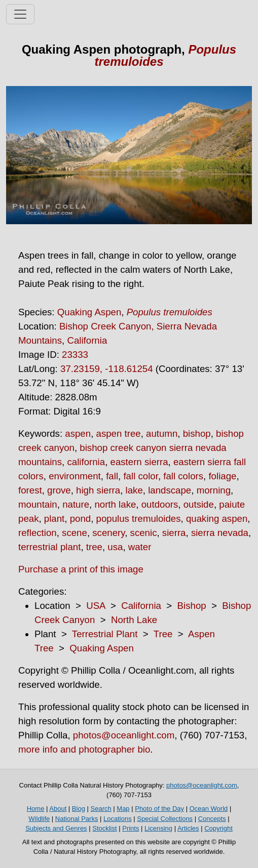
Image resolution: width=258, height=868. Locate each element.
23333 (75, 355)
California (87, 340)
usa (115, 547)
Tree (163, 634)
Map (123, 809)
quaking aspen (217, 519)
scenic (144, 533)
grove (59, 490)
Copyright (218, 828)
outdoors (160, 504)
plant (54, 519)
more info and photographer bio (84, 749)
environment (75, 476)
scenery (108, 533)
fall (112, 476)
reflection (38, 533)
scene (75, 533)
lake (134, 490)
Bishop (192, 606)
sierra (174, 533)
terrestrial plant (49, 547)
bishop (197, 433)
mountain (38, 504)
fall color (140, 476)
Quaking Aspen (89, 312)
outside (199, 504)
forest (30, 490)
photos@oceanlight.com (124, 735)
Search (101, 809)
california (86, 462)
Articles (188, 828)
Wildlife (39, 819)
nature (76, 504)
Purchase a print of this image (81, 569)
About (58, 809)
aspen (78, 433)
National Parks (77, 819)
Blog (79, 809)
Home (36, 809)
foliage (222, 476)
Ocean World (209, 809)
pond (81, 519)
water (140, 547)
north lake (115, 504)
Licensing (158, 828)
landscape (170, 490)
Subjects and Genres (56, 828)
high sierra (98, 490)
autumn (162, 433)
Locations (118, 819)
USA (96, 606)
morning (214, 490)
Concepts (212, 819)
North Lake (134, 620)
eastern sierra (139, 462)
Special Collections (165, 819)
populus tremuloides (139, 519)
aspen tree (119, 433)
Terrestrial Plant (105, 634)
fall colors (183, 476)
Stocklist (104, 828)
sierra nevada (220, 533)
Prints (131, 828)
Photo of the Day (159, 809)
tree (94, 547)
